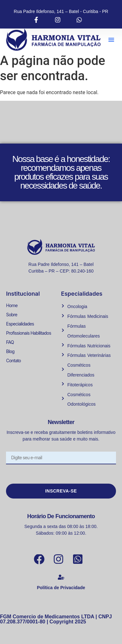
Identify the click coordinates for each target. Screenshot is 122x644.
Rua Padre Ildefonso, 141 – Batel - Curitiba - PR (61, 11)
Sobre (12, 315)
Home (12, 305)
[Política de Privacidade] (61, 577)
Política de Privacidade (61, 588)
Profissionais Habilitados (28, 333)
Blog (10, 351)
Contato (13, 361)
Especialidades (20, 324)
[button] (111, 40)
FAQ (10, 342)
